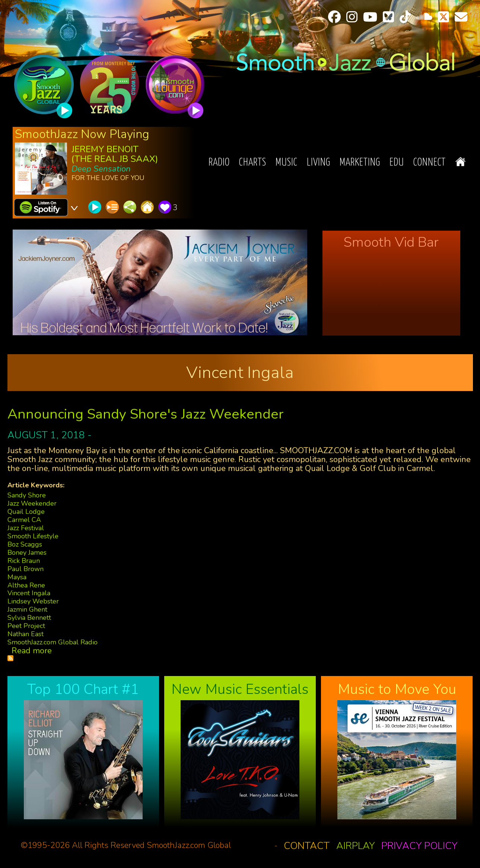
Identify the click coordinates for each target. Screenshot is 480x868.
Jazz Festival (26, 528)
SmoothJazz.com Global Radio (53, 642)
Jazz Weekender (32, 503)
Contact (307, 846)
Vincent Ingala (29, 593)
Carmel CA (24, 520)
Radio (219, 163)
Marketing (360, 163)
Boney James (27, 552)
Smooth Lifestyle (33, 536)
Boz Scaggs (25, 544)
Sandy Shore (27, 495)
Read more (32, 651)
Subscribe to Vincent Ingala (10, 658)
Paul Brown (26, 569)
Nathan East (26, 634)
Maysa (17, 577)
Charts (253, 163)
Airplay (355, 846)
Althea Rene (26, 585)
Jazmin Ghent (27, 609)
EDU (397, 163)
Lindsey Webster (33, 601)
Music (287, 163)
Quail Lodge (26, 512)
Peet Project (26, 626)
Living (319, 163)
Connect (430, 163)
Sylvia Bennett (29, 618)
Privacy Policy (419, 846)
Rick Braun (24, 561)
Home (460, 162)
